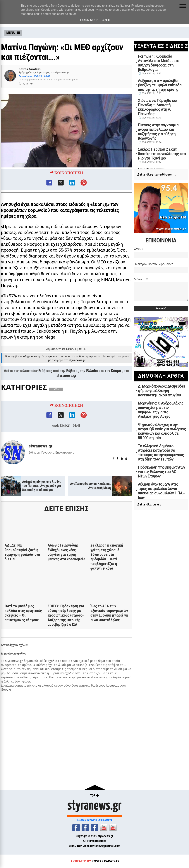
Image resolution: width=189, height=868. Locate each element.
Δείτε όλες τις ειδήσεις (157, 175)
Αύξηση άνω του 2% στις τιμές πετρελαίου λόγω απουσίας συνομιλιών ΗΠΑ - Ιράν (161, 491)
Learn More (89, 20)
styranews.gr (66, 376)
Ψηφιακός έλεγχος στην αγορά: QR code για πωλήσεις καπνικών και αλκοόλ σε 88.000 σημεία (162, 431)
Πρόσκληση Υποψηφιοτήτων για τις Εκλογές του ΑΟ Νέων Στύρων (161, 472)
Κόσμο (116, 371)
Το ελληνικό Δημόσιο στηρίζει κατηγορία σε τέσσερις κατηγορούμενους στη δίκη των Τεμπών (161, 453)
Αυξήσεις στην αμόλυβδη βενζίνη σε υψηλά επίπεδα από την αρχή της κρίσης (160, 85)
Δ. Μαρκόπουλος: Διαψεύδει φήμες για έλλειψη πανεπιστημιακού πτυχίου (161, 391)
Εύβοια (72, 371)
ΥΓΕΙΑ (56, 389)
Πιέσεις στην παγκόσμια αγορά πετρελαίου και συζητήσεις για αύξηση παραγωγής (158, 132)
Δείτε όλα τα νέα (152, 505)
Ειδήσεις (45, 371)
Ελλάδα (92, 371)
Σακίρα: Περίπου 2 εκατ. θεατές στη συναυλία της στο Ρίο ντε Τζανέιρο (162, 154)
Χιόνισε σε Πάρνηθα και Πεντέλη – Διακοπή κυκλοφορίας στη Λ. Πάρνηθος (158, 107)
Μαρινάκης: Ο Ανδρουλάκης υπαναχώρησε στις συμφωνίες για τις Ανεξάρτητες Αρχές (161, 410)
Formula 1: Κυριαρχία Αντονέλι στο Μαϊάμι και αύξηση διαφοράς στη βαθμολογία (158, 63)
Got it (106, 20)
